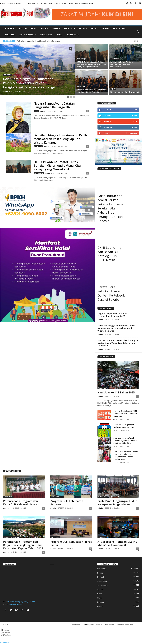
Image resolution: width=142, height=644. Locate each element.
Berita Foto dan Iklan (11, 537)
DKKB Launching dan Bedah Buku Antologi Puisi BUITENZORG (109, 254)
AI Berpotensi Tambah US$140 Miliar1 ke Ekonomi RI (117, 543)
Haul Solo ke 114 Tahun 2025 (116, 392)
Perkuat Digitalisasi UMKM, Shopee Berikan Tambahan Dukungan (125, 414)
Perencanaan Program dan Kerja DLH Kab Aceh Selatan (21, 503)
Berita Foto (73, 35)
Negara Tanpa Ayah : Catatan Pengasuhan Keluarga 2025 (54, 105)
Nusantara (119, 28)
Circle (135, 121)
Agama (105, 28)
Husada (83, 28)
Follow (134, 116)
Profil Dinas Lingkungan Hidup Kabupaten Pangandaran (117, 503)
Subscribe (133, 133)
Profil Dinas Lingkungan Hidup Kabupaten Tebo (124, 426)
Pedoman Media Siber (84, 3)
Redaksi (57, 3)
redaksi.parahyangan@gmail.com (22, 602)
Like (136, 110)
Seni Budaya (82, 59)
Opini (36, 111)
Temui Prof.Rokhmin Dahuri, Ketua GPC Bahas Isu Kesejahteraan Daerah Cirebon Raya (126, 455)
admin (6, 91)
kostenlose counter (8, 643)
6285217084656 (15, 605)
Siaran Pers (46, 35)
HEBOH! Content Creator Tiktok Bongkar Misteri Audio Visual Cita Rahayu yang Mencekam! (57, 166)
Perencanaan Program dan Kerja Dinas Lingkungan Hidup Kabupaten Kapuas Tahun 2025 (23, 545)
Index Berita (32, 3)
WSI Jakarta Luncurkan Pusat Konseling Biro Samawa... (39, 41)
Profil (94, 28)
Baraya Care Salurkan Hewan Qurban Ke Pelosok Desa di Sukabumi (111, 293)
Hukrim (44, 28)
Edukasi (101, 577)
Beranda (10, 28)
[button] (138, 32)
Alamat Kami (68, 3)
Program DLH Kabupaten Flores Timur (71, 543)
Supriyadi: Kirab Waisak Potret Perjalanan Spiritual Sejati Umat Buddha (125, 441)
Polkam (23, 28)
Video (59, 35)
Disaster (10, 35)
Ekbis (34, 28)
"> (24, 582)
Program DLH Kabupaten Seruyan (67, 503)
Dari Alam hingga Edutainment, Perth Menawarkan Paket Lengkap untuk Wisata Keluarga (60, 139)
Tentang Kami (46, 3)
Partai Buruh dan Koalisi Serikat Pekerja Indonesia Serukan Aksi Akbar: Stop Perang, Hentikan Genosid (110, 208)
